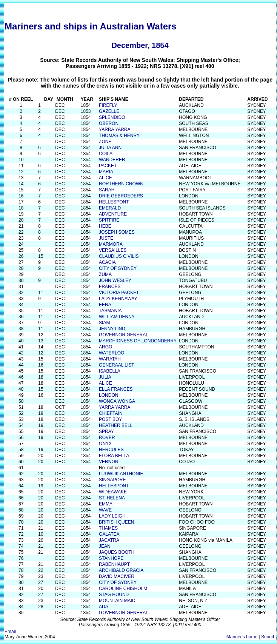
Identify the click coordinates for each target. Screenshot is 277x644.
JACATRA (109, 540)
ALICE (105, 178)
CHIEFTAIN (111, 413)
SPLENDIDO (112, 117)
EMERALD (110, 208)
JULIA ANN (110, 148)
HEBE (105, 226)
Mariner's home (242, 637)
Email (10, 632)
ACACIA (107, 262)
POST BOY (110, 419)
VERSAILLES (113, 250)
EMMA (106, 504)
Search (268, 637)
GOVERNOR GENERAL (124, 335)
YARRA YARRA (115, 129)
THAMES (108, 528)
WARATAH (110, 359)
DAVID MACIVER (117, 576)
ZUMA (105, 274)
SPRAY (106, 431)
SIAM (104, 323)
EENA (105, 305)
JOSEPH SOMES (117, 232)
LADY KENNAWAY (118, 299)
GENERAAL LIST (117, 365)
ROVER (107, 438)
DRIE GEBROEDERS (121, 196)
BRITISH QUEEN (116, 522)
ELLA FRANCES (116, 389)
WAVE (105, 510)
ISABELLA (110, 371)
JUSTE (106, 238)
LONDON (108, 395)
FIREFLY (108, 105)
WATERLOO (112, 353)
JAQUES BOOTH (117, 552)
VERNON (108, 462)
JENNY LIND (112, 329)
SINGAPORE (112, 480)
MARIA (106, 172)
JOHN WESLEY (115, 280)
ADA (104, 607)
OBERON (109, 123)
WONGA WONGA (117, 401)
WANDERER (112, 160)
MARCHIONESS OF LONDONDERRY (138, 341)
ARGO (105, 347)
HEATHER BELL (116, 425)
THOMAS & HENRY (119, 136)
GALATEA (109, 534)
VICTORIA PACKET (119, 293)
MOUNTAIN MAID (117, 601)
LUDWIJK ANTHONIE (121, 474)
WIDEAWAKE (113, 492)
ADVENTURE (113, 214)
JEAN (105, 546)
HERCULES (111, 450)
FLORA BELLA (114, 456)
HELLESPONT (114, 202)
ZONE (105, 142)
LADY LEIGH (112, 516)
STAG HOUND (114, 595)
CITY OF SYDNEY (118, 268)
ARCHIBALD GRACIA (121, 570)
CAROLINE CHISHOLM (123, 589)
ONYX (105, 444)
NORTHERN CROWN (121, 184)
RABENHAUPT (114, 564)
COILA (106, 154)
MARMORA (111, 244)
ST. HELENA (112, 498)
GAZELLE (109, 111)
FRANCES (110, 287)
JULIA (105, 377)
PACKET (108, 166)
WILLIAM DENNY (117, 317)
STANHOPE (111, 558)
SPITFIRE (109, 220)
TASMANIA (110, 311)
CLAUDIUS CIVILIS (119, 256)
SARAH (107, 190)
